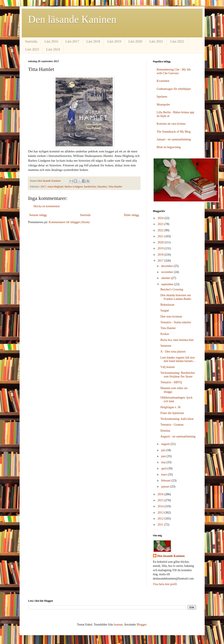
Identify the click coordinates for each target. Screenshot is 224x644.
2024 (161, 218)
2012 (161, 519)
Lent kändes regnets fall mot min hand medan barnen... (178, 359)
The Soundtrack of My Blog (174, 132)
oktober (166, 278)
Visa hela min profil (165, 584)
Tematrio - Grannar (172, 425)
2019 (161, 248)
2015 (161, 500)
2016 (161, 494)
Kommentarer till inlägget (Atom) (69, 222)
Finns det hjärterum (172, 413)
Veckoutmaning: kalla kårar (177, 419)
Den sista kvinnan (171, 317)
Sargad (165, 310)
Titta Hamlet (115, 187)
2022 (161, 230)
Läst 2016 (51, 41)
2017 (43, 187)
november (168, 272)
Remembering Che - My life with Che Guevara (174, 71)
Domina (165, 431)
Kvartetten (163, 81)
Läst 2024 (53, 49)
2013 (161, 513)
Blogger (141, 625)
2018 (161, 255)
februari (166, 481)
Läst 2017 (72, 41)
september (168, 284)
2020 (161, 242)
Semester (166, 346)
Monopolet (163, 105)
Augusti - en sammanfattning (178, 436)
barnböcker (90, 187)
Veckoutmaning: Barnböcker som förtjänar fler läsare (178, 375)
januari (166, 487)
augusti (166, 444)
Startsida (31, 41)
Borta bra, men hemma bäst (177, 340)
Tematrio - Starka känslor (176, 322)
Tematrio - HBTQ (171, 382)
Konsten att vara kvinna (171, 124)
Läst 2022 (177, 41)
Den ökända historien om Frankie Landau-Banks (176, 297)
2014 (161, 506)
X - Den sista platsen (173, 352)
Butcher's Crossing (172, 289)
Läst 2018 (93, 41)
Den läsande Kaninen (72, 19)
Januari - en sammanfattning (174, 139)
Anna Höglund (55, 187)
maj (164, 462)
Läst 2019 (114, 41)
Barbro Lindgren (74, 187)
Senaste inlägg (38, 215)
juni (164, 456)
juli (164, 450)
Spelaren (162, 97)
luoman (118, 625)
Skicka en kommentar (47, 206)
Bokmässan (167, 305)
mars (165, 475)
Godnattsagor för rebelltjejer (174, 89)
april (164, 468)
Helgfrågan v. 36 (170, 407)
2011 (161, 525)
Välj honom (168, 367)
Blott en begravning (169, 147)
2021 (161, 236)
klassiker (102, 187)
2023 (161, 224)
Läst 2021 (156, 41)
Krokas (165, 334)
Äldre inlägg (131, 215)
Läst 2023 (32, 49)
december (167, 266)
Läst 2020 (135, 41)
